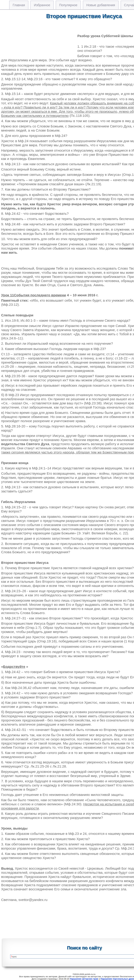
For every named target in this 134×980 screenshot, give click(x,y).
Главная (19, 5)
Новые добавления (101, 5)
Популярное (68, 5)
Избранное (42, 5)
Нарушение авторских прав (84, 979)
